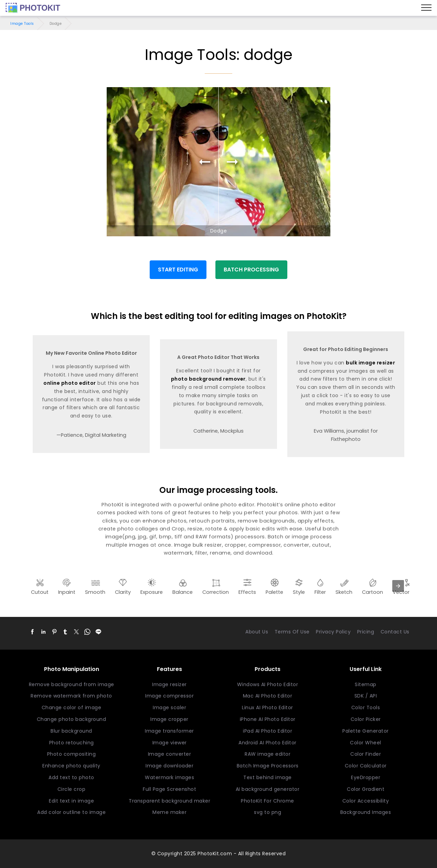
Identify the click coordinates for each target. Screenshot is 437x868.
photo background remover (208, 379)
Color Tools (366, 707)
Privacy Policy (333, 632)
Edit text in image (71, 801)
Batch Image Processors (268, 766)
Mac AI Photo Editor (268, 696)
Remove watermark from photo (71, 696)
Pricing (366, 632)
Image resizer (169, 684)
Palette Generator (366, 731)
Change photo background (72, 719)
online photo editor (70, 383)
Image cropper (169, 719)
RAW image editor (268, 754)
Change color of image (72, 707)
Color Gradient (366, 789)
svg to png (268, 812)
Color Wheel (366, 743)
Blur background (71, 731)
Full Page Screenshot (169, 789)
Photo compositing (72, 754)
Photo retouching (72, 743)
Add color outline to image (71, 812)
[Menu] (426, 8)
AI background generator (268, 789)
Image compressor (169, 696)
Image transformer (169, 731)
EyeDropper (366, 777)
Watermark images (169, 777)
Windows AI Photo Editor (268, 684)
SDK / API (366, 696)
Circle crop (72, 789)
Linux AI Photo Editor (268, 707)
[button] (32, 632)
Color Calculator (366, 766)
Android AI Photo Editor (268, 743)
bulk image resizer (370, 363)
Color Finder (366, 754)
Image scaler (169, 707)
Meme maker (169, 812)
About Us (257, 632)
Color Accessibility (366, 801)
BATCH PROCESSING (251, 270)
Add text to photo (71, 777)
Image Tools (22, 24)
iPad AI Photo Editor (268, 731)
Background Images (366, 812)
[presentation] (398, 586)
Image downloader (169, 766)
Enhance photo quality (71, 766)
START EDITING (178, 270)
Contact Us (395, 632)
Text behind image (268, 777)
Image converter (170, 754)
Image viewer (170, 743)
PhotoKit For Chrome (268, 801)
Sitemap (366, 684)
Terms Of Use (292, 632)
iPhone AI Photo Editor (268, 719)
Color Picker (366, 719)
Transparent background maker (169, 801)
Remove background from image (72, 684)
